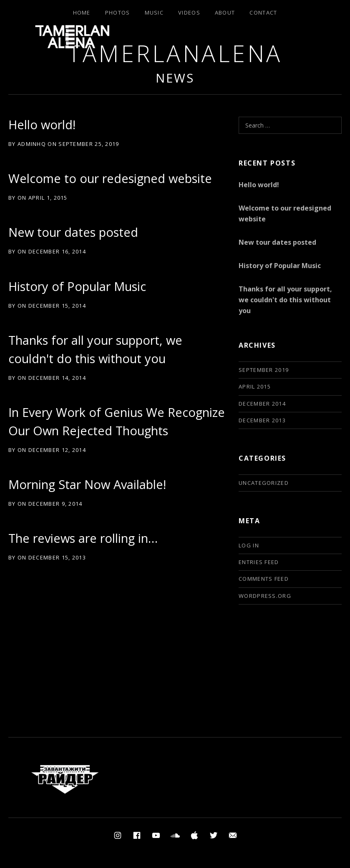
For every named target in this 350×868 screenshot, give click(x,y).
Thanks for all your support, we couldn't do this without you (285, 300)
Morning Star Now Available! (87, 484)
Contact (263, 13)
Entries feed (259, 562)
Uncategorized (264, 483)
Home (82, 13)
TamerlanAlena (175, 53)
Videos (189, 13)
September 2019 (264, 370)
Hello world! (42, 124)
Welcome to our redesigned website (110, 178)
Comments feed (264, 579)
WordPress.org (265, 596)
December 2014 (262, 404)
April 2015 (255, 386)
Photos (118, 13)
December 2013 (262, 420)
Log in (249, 545)
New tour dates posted (73, 232)
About (225, 13)
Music (154, 13)
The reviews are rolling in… (83, 538)
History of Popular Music (77, 286)
